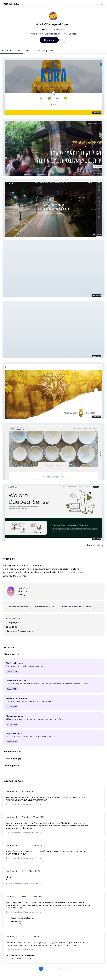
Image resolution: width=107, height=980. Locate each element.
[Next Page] (71, 969)
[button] (53, 86)
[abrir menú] (102, 4)
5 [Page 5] (61, 969)
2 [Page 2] (46, 969)
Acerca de (29, 50)
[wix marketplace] (11, 4)
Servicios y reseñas (46, 50)
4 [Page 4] (56, 969)
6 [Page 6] (66, 969)
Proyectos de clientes (12, 50)
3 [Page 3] (51, 969)
